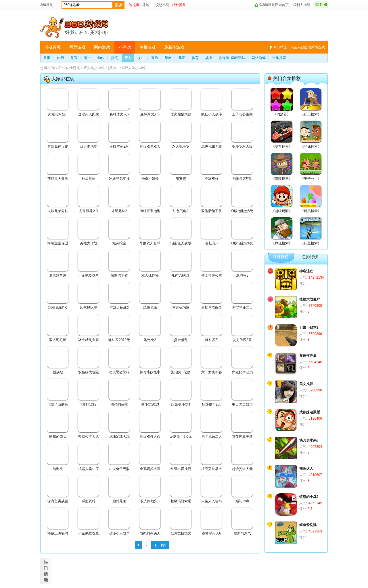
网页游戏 (77, 47)
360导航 (47, 5)
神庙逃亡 (306, 271)
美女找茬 (306, 384)
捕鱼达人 (306, 469)
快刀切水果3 (309, 440)
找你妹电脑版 (310, 412)
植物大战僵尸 (310, 299)
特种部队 (179, 5)
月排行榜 (281, 257)
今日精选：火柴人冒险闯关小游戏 (299, 47)
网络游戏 (102, 47)
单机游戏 (147, 47)
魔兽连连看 (308, 356)
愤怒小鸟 (162, 5)
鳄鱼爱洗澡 (308, 525)
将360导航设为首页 (274, 5)
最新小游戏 (174, 47)
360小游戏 (72, 68)
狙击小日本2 (309, 328)
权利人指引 (302, 5)
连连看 (134, 5)
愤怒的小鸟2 (309, 497)
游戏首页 (53, 47)
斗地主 (147, 5)
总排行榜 (310, 257)
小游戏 (125, 47)
